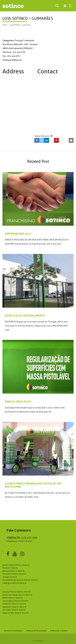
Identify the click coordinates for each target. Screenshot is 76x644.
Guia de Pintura (17, 592)
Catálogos (14, 583)
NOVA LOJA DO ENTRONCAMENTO (25, 316)
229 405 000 (29, 538)
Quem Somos (16, 565)
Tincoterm (14, 574)
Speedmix (14, 607)
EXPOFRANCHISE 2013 (18, 234)
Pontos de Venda (17, 595)
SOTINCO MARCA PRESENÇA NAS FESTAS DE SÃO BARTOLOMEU (33, 485)
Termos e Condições (13, 631)
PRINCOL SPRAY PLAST (18, 402)
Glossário (14, 610)
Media (13, 598)
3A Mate (10, 577)
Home (5, 25)
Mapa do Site (16, 613)
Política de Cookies (59, 631)
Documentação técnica (20, 580)
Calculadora (15, 601)
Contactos (14, 604)
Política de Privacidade (36, 631)
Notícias (13, 571)
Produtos (10, 568)
